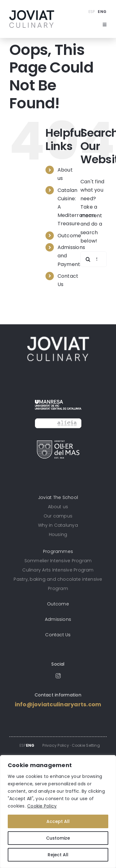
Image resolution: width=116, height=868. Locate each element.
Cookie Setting (86, 745)
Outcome (69, 236)
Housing (58, 534)
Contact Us (58, 635)
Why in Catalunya (58, 525)
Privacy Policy (56, 745)
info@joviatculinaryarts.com (58, 704)
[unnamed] (32, 12)
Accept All (58, 821)
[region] (58, 812)
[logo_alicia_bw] (58, 416)
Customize (58, 838)
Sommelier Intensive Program (58, 561)
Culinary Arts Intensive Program (58, 570)
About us (58, 507)
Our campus (58, 516)
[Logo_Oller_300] (58, 443)
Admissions (58, 619)
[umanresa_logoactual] (58, 398)
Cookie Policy (42, 806)
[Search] (88, 259)
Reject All (58, 855)
